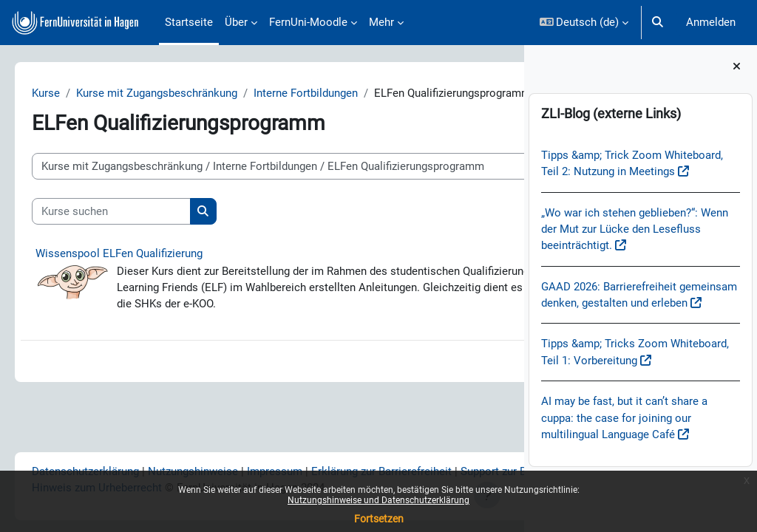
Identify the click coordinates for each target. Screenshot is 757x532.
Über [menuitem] (236, 22)
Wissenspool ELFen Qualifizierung (140, 270)
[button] (584, 23)
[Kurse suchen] (132, 228)
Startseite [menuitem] (189, 22)
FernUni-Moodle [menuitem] (308, 22)
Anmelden (711, 22)
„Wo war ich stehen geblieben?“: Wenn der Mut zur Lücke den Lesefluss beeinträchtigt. (635, 229)
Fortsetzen (379, 519)
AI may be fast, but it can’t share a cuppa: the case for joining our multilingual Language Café (624, 418)
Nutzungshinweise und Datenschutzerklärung (378, 500)
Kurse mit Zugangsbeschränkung (177, 94)
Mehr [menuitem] (381, 22)
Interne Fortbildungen (326, 94)
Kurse (67, 94)
